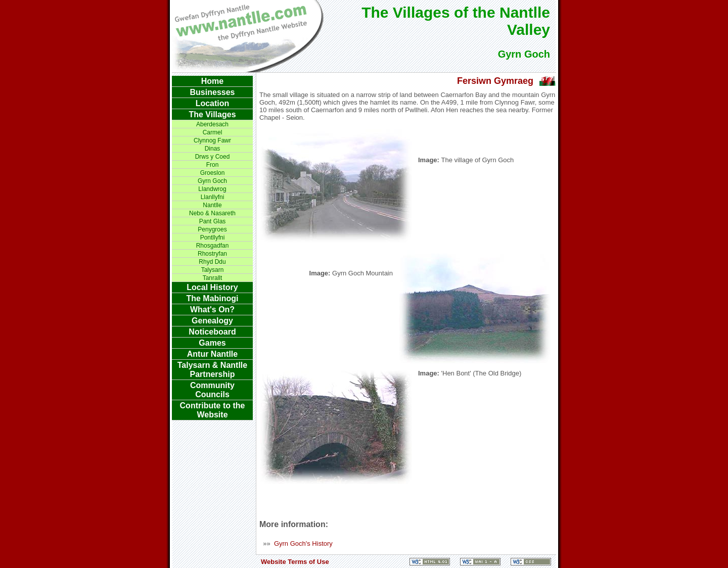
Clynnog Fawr (212, 140)
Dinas (213, 149)
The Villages (212, 114)
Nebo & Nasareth (212, 213)
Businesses (213, 92)
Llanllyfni (213, 197)
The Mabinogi (212, 298)
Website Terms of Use (295, 562)
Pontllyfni (213, 238)
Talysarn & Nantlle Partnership (212, 370)
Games (212, 343)
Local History (212, 287)
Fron (213, 165)
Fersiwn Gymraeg (495, 81)
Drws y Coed (213, 157)
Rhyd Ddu (212, 262)
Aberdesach (212, 124)
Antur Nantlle (212, 354)
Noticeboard (212, 332)
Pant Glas (213, 221)
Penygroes (212, 229)
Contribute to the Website (213, 410)
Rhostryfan (212, 254)
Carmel (213, 132)
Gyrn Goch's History (303, 543)
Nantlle (212, 205)
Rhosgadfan (213, 246)
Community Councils (212, 390)
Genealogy (212, 321)
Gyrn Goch (212, 181)
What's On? (212, 310)
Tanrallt (213, 278)
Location (213, 103)
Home (212, 81)
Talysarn (213, 270)
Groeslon (213, 173)
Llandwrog (212, 189)
